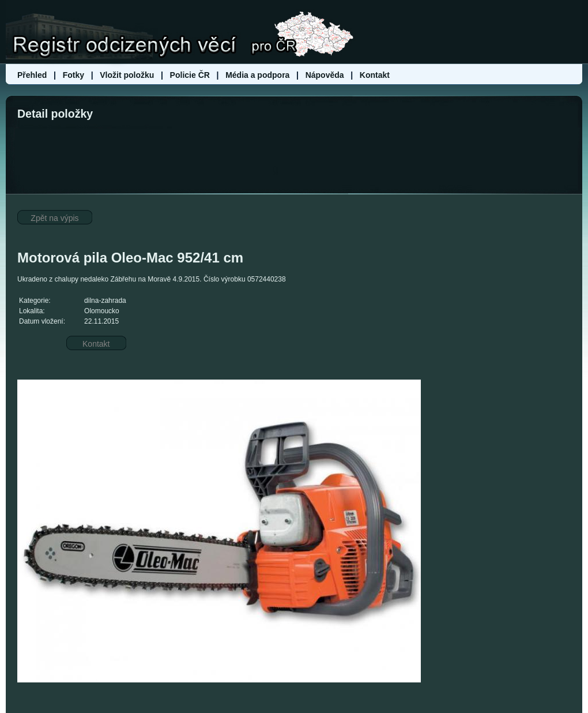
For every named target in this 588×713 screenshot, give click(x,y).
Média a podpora (259, 75)
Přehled (33, 75)
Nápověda (325, 75)
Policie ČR (190, 75)
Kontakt (375, 75)
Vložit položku (127, 75)
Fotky (73, 75)
